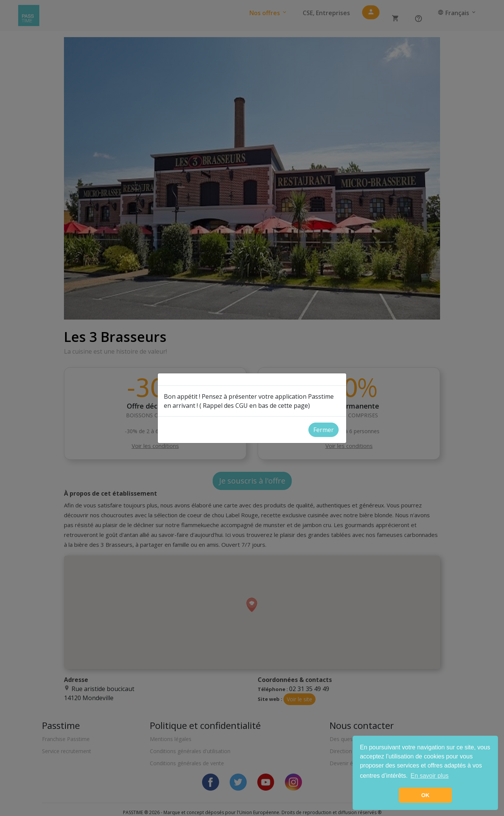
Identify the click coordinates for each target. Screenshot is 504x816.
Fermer (324, 430)
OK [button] (425, 795)
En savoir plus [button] (430, 776)
